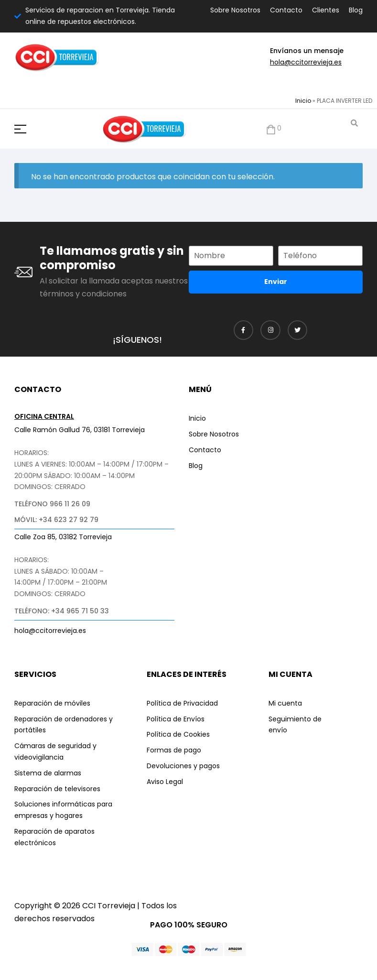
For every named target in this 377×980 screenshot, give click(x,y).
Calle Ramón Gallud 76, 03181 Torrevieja (80, 430)
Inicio (303, 101)
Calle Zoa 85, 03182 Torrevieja (63, 537)
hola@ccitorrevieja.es (306, 62)
